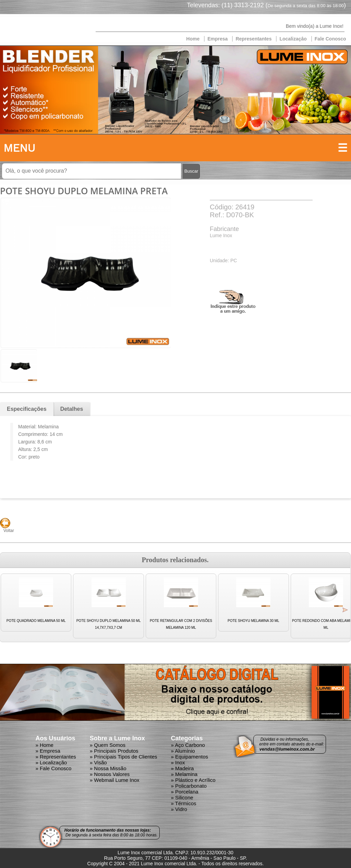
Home (193, 39)
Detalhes (72, 409)
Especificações (27, 409)
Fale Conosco (330, 39)
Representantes (253, 39)
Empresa (217, 39)
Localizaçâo (293, 39)
